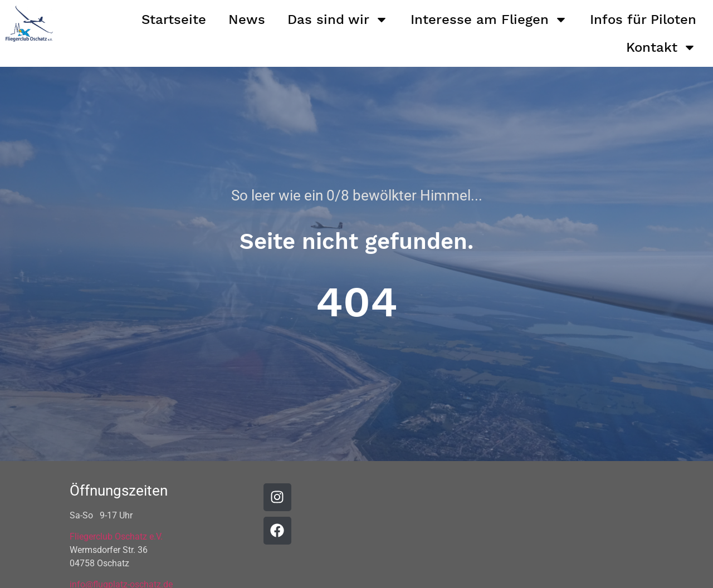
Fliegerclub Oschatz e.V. (116, 536)
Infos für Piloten (643, 19)
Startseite (174, 19)
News (247, 19)
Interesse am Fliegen (489, 19)
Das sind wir (338, 19)
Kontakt (661, 47)
